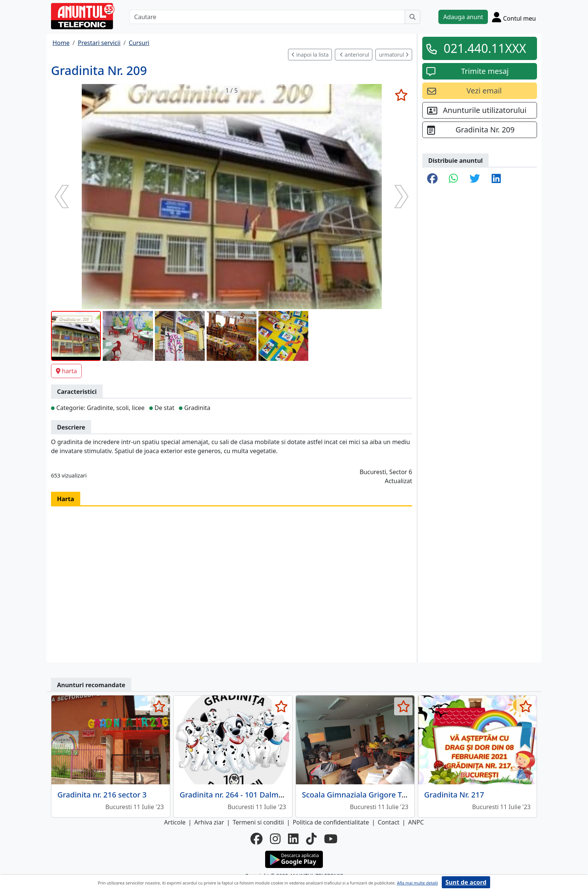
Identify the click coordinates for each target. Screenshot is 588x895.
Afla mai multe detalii (417, 883)
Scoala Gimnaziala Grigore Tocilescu (366, 795)
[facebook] (256, 839)
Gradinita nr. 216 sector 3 (102, 795)
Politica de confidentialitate (331, 822)
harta (66, 371)
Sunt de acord (466, 882)
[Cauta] (412, 17)
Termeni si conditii (258, 822)
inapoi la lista (310, 55)
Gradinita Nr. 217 (454, 795)
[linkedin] (293, 839)
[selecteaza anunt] (401, 95)
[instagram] (275, 839)
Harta (66, 499)
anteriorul (354, 55)
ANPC (416, 822)
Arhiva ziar (209, 822)
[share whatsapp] (454, 179)
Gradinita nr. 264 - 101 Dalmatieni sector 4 (254, 795)
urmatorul (394, 55)
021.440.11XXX (485, 48)
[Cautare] (267, 17)
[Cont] (514, 17)
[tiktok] (311, 839)
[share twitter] (475, 179)
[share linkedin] (496, 179)
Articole (175, 822)
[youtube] (331, 839)
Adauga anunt (463, 17)
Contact (388, 822)
